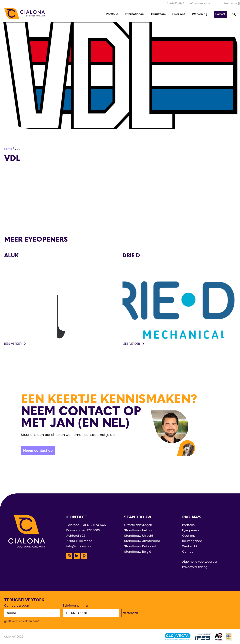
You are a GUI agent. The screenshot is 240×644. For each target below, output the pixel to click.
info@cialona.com (80, 546)
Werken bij (199, 14)
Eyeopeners (191, 530)
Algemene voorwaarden (200, 562)
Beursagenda (192, 541)
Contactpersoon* (17, 606)
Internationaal (134, 14)
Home (8, 149)
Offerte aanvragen (138, 525)
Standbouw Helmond (140, 530)
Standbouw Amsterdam (142, 541)
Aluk (11, 255)
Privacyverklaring (195, 567)
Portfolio (112, 14)
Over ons (178, 14)
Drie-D (131, 255)
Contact (188, 552)
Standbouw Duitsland (140, 546)
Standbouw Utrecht (139, 536)
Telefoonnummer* (76, 606)
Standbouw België (138, 552)
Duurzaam (158, 14)
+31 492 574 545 (93, 525)
